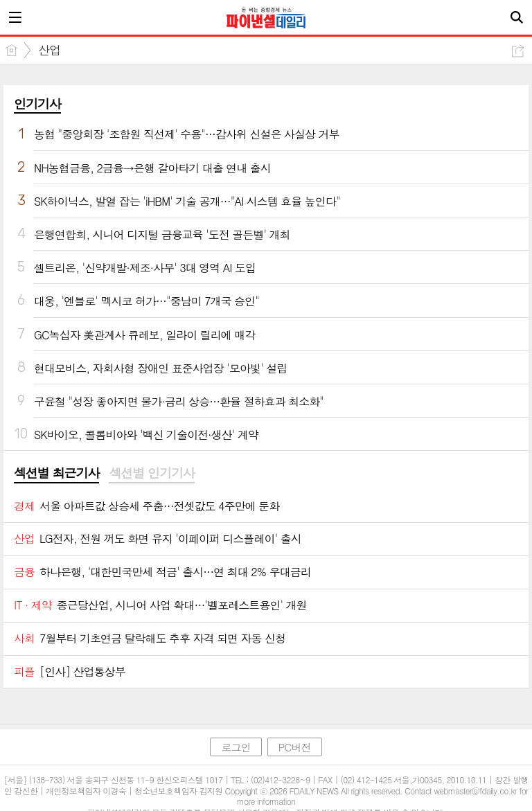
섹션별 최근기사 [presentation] (56, 473)
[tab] (56, 474)
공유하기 (518, 51)
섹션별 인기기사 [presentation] (151, 473)
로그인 (236, 747)
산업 (49, 50)
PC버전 (295, 747)
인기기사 (37, 104)
